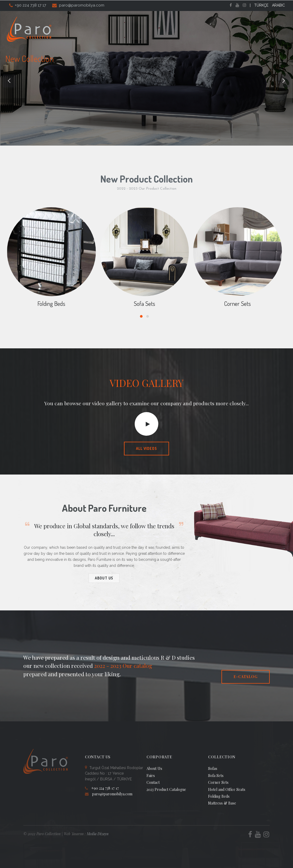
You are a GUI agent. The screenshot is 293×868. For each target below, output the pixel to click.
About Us (129, 26)
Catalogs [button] (190, 26)
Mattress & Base (222, 803)
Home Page (100, 26)
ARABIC (278, 5)
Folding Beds (51, 303)
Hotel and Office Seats (227, 789)
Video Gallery (241, 26)
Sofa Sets (144, 303)
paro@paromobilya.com (82, 5)
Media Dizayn (98, 834)
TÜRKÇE (261, 5)
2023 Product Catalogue (166, 789)
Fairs (214, 26)
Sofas (213, 768)
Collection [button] (159, 26)
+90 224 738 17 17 (30, 5)
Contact (270, 26)
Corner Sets (237, 303)
